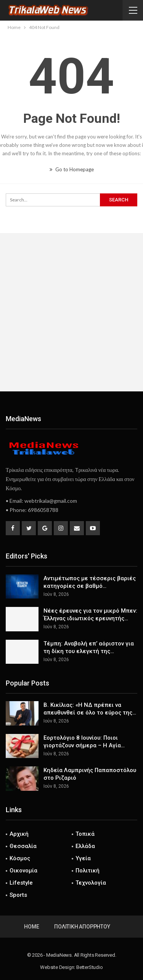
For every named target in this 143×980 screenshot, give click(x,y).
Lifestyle (21, 883)
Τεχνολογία (91, 883)
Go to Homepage (72, 169)
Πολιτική (88, 871)
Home (31, 927)
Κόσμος (20, 858)
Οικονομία (23, 871)
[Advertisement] (71, 312)
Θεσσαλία (23, 846)
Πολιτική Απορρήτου (82, 927)
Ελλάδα (85, 846)
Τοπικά (85, 834)
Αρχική (19, 834)
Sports (18, 895)
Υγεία (83, 858)
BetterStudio (90, 967)
